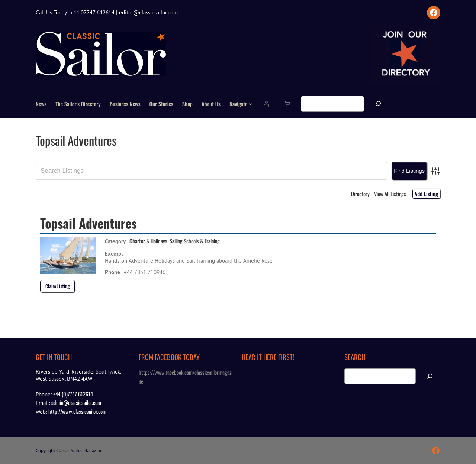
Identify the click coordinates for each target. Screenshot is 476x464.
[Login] (266, 104)
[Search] (378, 104)
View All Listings (390, 194)
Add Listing (426, 194)
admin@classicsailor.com (76, 402)
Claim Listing (57, 286)
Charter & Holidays (148, 241)
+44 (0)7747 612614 (73, 394)
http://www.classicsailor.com (77, 411)
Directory (360, 194)
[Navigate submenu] (250, 104)
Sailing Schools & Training (195, 241)
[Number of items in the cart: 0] (287, 104)
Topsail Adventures (89, 223)
